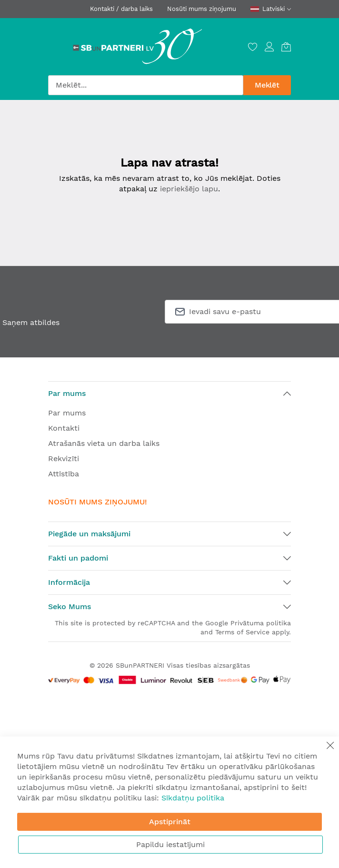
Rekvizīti (64, 459)
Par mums (67, 413)
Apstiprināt (170, 822)
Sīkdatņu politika (193, 798)
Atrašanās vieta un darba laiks (104, 443)
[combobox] (146, 85)
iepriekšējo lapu (189, 189)
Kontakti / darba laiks (121, 9)
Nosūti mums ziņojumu (202, 9)
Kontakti (64, 428)
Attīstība (64, 474)
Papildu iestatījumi (170, 844)
